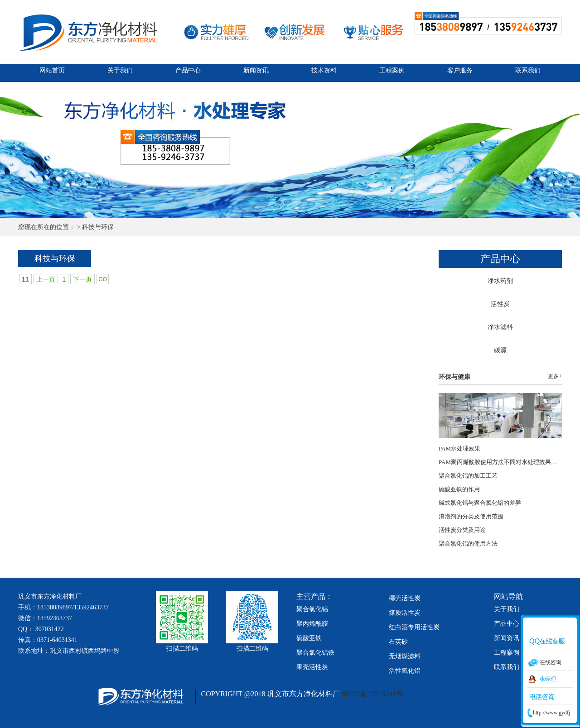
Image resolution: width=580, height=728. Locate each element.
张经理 (548, 679)
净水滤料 (500, 327)
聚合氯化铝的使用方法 (468, 544)
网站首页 (52, 70)
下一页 (82, 279)
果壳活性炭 (312, 667)
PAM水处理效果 (459, 448)
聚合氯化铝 (312, 609)
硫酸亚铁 (309, 638)
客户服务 (460, 70)
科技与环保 (98, 227)
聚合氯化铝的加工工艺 (468, 476)
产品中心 (188, 70)
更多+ (555, 376)
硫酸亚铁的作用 (459, 489)
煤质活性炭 (405, 613)
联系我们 (528, 70)
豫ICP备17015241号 (372, 694)
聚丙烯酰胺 (312, 624)
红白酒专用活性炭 (414, 627)
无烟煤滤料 (405, 656)
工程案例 (392, 70)
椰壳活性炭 (405, 598)
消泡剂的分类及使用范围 (471, 516)
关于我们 (120, 70)
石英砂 (398, 642)
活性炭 (500, 304)
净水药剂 (500, 281)
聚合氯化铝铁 (315, 653)
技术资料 (324, 70)
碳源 (500, 350)
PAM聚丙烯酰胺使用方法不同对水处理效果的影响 (504, 462)
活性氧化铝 (405, 671)
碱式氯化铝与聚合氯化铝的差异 (480, 503)
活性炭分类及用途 (462, 530)
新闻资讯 (256, 70)
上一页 (46, 279)
